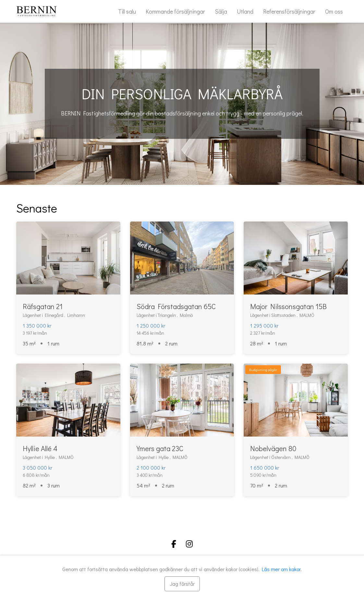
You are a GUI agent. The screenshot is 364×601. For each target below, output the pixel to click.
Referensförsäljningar (289, 11)
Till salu (127, 11)
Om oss (334, 11)
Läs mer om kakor (281, 569)
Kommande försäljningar (175, 11)
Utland (245, 11)
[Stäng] (182, 584)
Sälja (221, 11)
